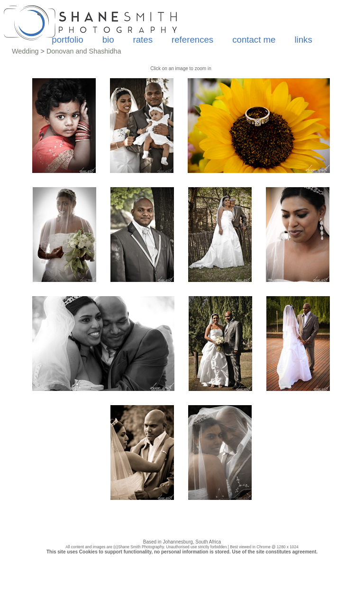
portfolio (67, 40)
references (192, 40)
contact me (254, 40)
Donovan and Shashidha (84, 51)
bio (108, 40)
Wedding (25, 51)
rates (143, 40)
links (303, 40)
